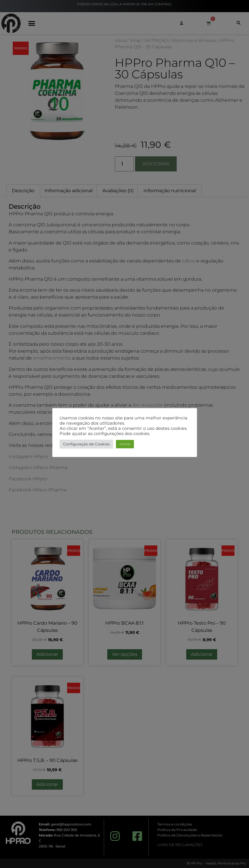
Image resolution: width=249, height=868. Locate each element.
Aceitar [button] (125, 444)
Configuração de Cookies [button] (86, 444)
